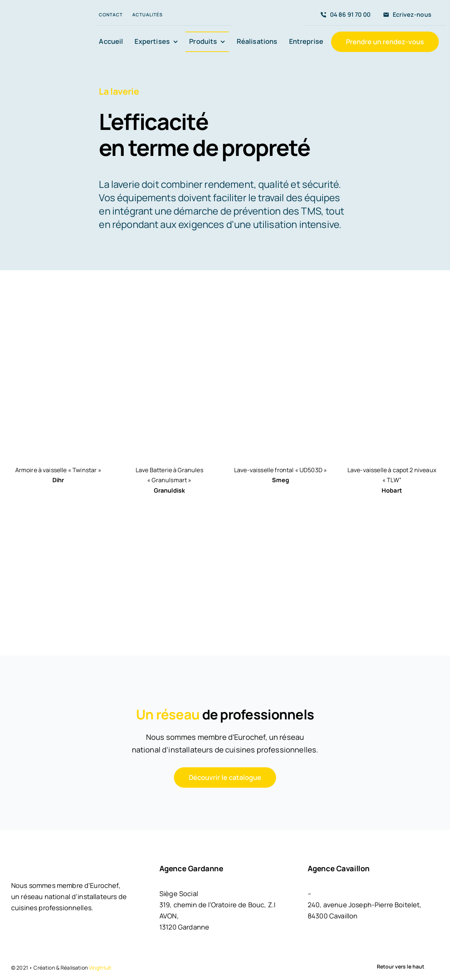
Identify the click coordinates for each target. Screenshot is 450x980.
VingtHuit (100, 968)
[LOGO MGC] (43, 24)
